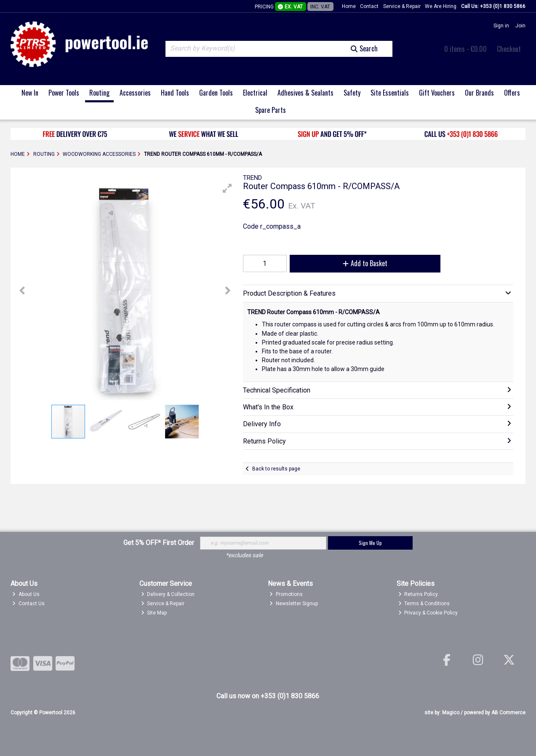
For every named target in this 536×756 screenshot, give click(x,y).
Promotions (286, 594)
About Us (26, 594)
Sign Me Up (370, 543)
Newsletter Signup (294, 604)
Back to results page (276, 469)
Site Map (154, 613)
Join (520, 26)
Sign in (501, 26)
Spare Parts (271, 110)
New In (30, 93)
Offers (512, 93)
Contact (369, 6)
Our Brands (479, 93)
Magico (451, 713)
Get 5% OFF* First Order (159, 543)
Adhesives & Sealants (305, 93)
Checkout (509, 49)
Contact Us (28, 604)
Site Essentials (390, 93)
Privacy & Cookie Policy (428, 613)
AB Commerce (508, 713)
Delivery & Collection (168, 594)
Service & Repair (402, 6)
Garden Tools (216, 93)
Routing (99, 93)
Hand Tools (175, 93)
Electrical (255, 93)
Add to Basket (365, 263)
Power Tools (64, 93)
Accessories (135, 93)
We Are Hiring (441, 6)
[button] (227, 188)
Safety (352, 93)
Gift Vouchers (437, 93)
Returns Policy (418, 594)
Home (349, 6)
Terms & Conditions (424, 604)
